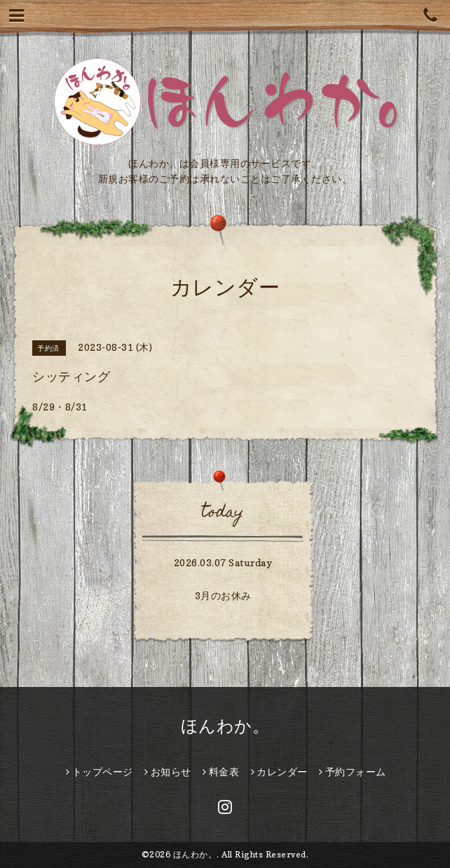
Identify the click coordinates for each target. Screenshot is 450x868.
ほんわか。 (225, 726)
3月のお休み (223, 595)
